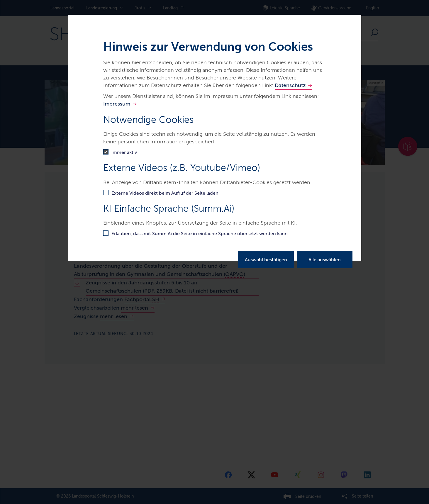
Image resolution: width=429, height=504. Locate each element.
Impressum (117, 104)
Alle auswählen (325, 260)
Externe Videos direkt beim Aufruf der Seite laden (165, 193)
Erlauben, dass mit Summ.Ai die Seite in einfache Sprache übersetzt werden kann (200, 234)
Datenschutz (290, 85)
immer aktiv (124, 152)
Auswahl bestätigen (266, 260)
